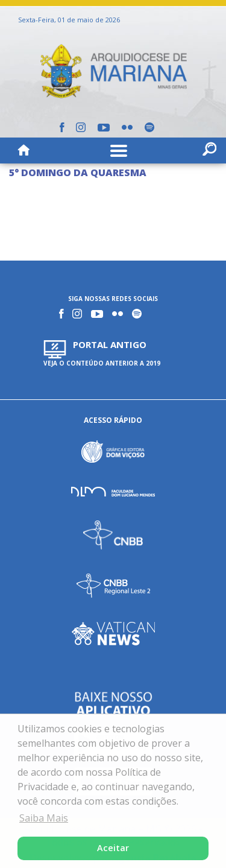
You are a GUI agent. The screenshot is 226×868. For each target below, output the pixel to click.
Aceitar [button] (113, 848)
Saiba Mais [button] (44, 818)
